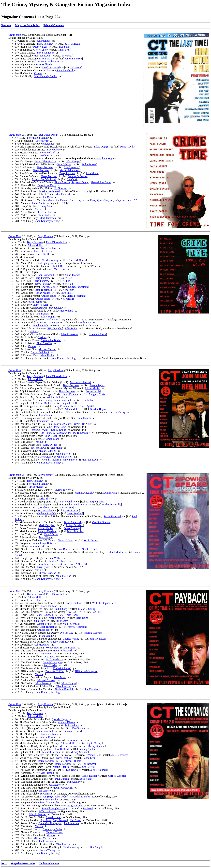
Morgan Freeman (76, 296)
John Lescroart (71, 167)
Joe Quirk (72, 179)
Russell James (35, 302)
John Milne (88, 400)
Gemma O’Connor (78, 176)
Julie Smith (71, 328)
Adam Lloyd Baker (43, 543)
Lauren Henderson (78, 287)
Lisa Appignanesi (95, 502)
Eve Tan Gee (74, 612)
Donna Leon (89, 758)
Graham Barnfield (47, 513)
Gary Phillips (52, 323)
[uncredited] (44, 41)
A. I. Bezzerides (120, 755)
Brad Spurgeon (45, 263)
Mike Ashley (72, 725)
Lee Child (65, 281)
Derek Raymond (51, 67)
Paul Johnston (71, 823)
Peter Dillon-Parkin (48, 135)
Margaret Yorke (97, 394)
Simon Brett (64, 50)
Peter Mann (56, 448)
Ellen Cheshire (44, 212)
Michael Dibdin (73, 761)
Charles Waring (50, 260)
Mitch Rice (59, 266)
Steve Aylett (55, 308)
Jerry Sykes (41, 50)
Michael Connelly (112, 505)
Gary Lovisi (49, 656)
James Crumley (72, 528)
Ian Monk (88, 808)
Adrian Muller (35, 245)
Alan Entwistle (63, 194)
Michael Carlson (47, 349)
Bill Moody (61, 621)
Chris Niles (66, 293)
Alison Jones (49, 296)
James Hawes (87, 767)
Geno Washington (52, 662)
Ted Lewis (76, 67)
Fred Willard (66, 311)
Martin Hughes (61, 767)
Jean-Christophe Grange (55, 808)
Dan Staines (79, 728)
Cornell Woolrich (117, 776)
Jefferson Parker (47, 811)
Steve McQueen (78, 260)
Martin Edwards (49, 737)
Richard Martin (115, 552)
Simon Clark (52, 439)
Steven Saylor (77, 200)
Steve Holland (43, 65)
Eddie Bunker (89, 164)
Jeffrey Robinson (77, 627)
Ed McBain (68, 284)
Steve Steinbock (45, 53)
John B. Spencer (38, 814)
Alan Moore (92, 173)
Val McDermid (71, 624)
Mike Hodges (69, 683)
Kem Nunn (68, 290)
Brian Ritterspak (43, 290)
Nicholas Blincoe (60, 642)
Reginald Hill (69, 403)
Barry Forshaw (45, 44)
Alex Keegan (73, 161)
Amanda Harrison (47, 531)
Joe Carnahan (92, 689)
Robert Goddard (75, 525)
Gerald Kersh (89, 549)
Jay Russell (66, 56)
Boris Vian (85, 779)
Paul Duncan (43, 314)
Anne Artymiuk (46, 275)
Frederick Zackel (62, 668)
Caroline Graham (101, 522)
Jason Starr (63, 47)
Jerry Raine (60, 427)
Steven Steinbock (40, 352)
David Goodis (127, 147)
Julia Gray (39, 621)
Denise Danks (58, 430)
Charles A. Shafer (57, 561)
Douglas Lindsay (76, 805)
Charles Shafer (40, 305)
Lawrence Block (97, 334)
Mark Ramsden (42, 56)
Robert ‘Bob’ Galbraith (44, 179)
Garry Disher (50, 445)
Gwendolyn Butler (52, 829)
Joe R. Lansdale (72, 44)
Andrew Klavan (66, 722)
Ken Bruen (75, 820)
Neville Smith (40, 325)
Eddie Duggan (102, 147)
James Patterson (73, 59)
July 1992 (113, 200)
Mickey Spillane (96, 746)
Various (38, 73)
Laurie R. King (71, 510)
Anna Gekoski (38, 546)
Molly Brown (47, 156)
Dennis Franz (110, 493)
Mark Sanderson (55, 659)
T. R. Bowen (66, 508)
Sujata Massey (94, 743)
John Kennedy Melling (46, 76)
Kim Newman (89, 764)
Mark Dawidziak (84, 493)
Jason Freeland (75, 513)
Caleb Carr (67, 278)
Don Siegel (96, 847)
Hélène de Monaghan (86, 671)
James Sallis (38, 203)
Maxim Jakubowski (48, 62)
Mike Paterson (64, 454)
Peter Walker (40, 47)
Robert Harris (93, 391)
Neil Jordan (67, 299)
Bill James (44, 791)
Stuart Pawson (73, 275)
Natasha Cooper (92, 633)
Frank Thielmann (52, 460)
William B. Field (55, 397)
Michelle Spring (104, 158)
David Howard (52, 320)
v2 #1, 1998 (74, 564)
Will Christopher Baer (104, 603)
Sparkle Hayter (98, 409)
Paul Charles (50, 665)
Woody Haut (53, 648)
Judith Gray (61, 609)
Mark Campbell (63, 400)
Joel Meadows (39, 448)
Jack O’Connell (99, 770)
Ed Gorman (60, 188)
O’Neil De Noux (83, 424)
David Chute (54, 150)
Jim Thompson (98, 639)
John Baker (51, 436)
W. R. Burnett (91, 540)
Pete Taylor (45, 215)
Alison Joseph (46, 630)
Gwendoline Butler (101, 182)
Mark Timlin (47, 355)
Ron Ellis (96, 612)
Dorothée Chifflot (55, 671)
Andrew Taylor (62, 490)
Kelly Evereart (87, 323)
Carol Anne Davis (47, 185)
